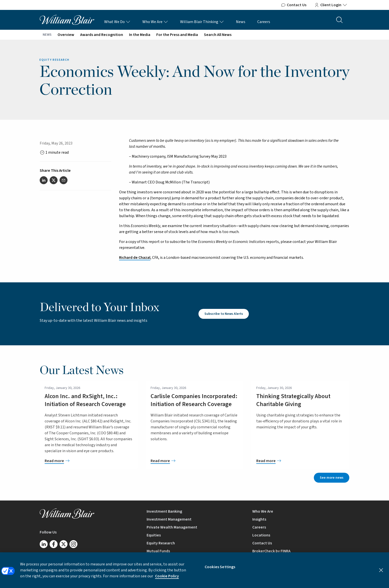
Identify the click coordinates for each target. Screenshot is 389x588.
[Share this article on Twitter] (54, 180)
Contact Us (294, 5)
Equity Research (161, 543)
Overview (66, 35)
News (241, 22)
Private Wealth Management (172, 527)
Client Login (331, 5)
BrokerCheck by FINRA (271, 551)
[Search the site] (339, 20)
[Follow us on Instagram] (73, 544)
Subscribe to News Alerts (224, 314)
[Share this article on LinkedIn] (44, 180)
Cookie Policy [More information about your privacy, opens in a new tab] (167, 579)
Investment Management (169, 519)
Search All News (218, 35)
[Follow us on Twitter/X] (64, 544)
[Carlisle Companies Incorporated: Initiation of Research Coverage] (195, 461)
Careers (264, 22)
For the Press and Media (177, 35)
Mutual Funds (158, 551)
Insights (259, 519)
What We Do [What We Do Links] (117, 22)
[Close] (381, 573)
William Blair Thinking (202, 22)
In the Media (140, 35)
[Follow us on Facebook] (54, 544)
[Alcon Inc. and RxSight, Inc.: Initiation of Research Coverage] (89, 461)
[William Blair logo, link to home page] (67, 20)
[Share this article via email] (64, 180)
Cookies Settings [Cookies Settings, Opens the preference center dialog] (220, 570)
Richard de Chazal (135, 258)
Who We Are (155, 22)
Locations (261, 535)
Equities (154, 535)
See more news (332, 478)
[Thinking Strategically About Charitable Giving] (300, 461)
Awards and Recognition (102, 35)
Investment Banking (164, 511)
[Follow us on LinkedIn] (44, 544)
